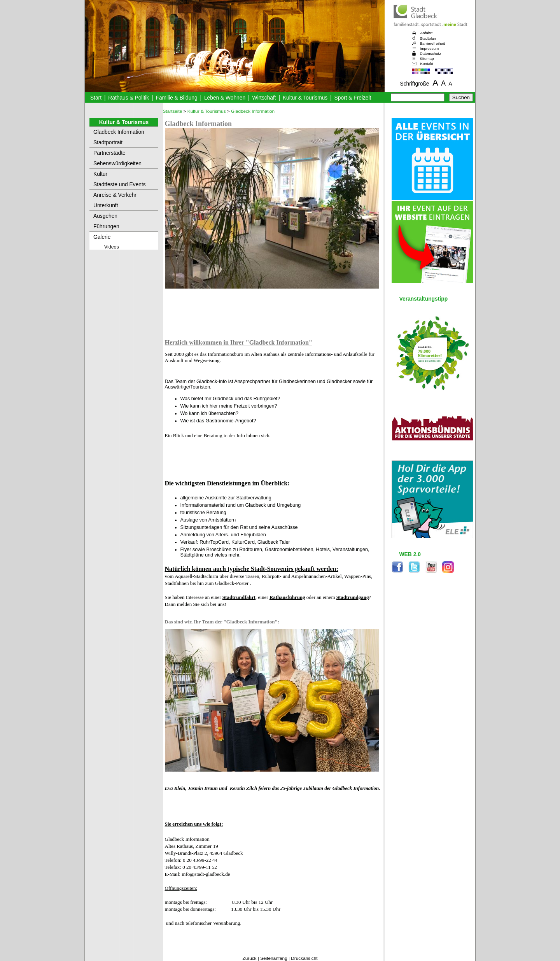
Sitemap (427, 59)
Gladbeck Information (119, 132)
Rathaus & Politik (129, 98)
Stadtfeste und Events (120, 185)
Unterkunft (106, 206)
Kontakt (427, 64)
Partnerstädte (109, 153)
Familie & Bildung (177, 98)
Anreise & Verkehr (115, 195)
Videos (112, 247)
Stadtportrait (108, 143)
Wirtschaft (264, 98)
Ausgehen (105, 216)
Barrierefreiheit (432, 43)
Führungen (106, 227)
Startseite (173, 111)
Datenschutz (431, 53)
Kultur (100, 174)
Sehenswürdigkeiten (117, 164)
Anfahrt (427, 33)
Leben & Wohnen (225, 98)
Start (96, 98)
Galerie (102, 237)
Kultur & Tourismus (305, 98)
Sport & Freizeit (353, 98)
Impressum (430, 48)
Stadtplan (428, 38)
